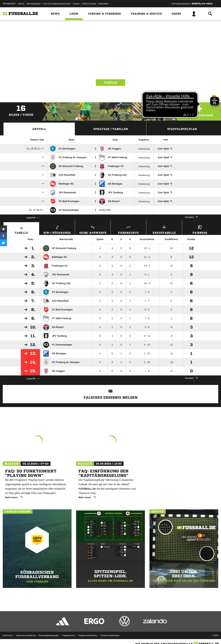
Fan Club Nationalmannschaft (57, 4)
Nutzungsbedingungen (49, 635)
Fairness (200, 229)
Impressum (8, 635)
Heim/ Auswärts (93, 229)
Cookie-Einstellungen (110, 635)
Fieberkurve (128, 229)
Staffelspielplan (182, 129)
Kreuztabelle (164, 229)
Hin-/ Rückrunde (57, 229)
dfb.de (21, 4)
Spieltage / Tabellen (111, 129)
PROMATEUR (9, 4)
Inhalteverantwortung (88, 635)
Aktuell (39, 129)
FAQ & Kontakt (89, 4)
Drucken (191, 217)
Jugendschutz (68, 635)
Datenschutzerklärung (26, 635)
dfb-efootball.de (34, 4)
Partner (76, 4)
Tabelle (110, 83)
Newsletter (104, 4)
